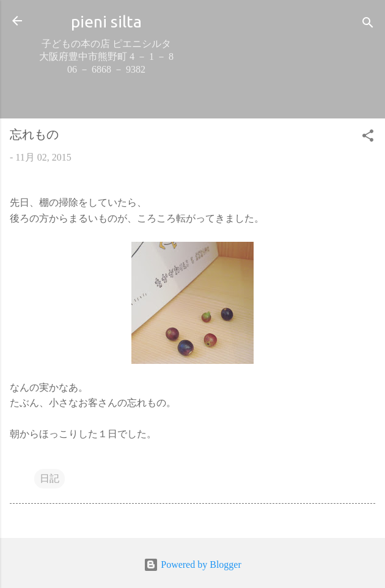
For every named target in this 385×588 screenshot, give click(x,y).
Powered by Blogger (193, 564)
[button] (368, 138)
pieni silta (106, 21)
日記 (50, 478)
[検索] (368, 25)
